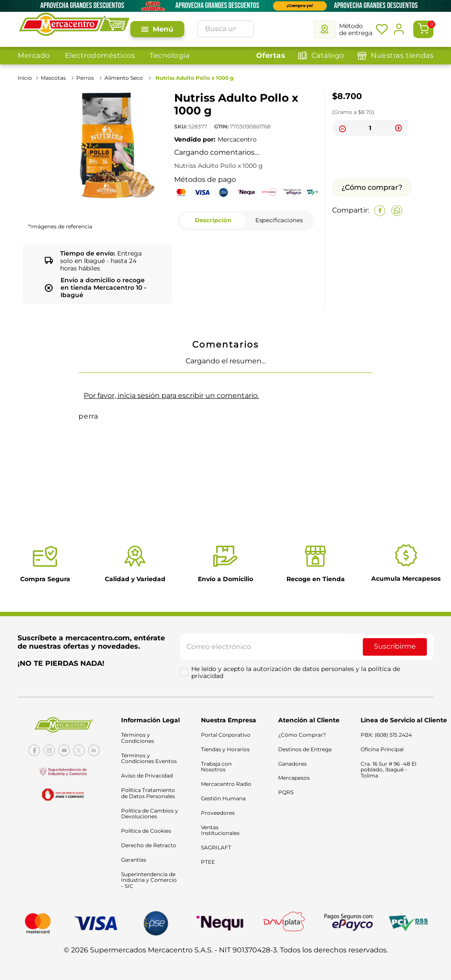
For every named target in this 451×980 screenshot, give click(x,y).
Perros (85, 78)
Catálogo (328, 55)
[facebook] (380, 211)
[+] (398, 128)
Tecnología (170, 55)
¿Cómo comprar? (372, 187)
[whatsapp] (397, 211)
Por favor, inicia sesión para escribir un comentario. (171, 396)
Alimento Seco (124, 78)
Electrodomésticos (100, 55)
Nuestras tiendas (402, 55)
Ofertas (271, 55)
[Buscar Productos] (244, 29)
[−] (341, 128)
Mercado (34, 55)
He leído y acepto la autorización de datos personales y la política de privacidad (297, 675)
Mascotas (53, 78)
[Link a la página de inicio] (26, 78)
